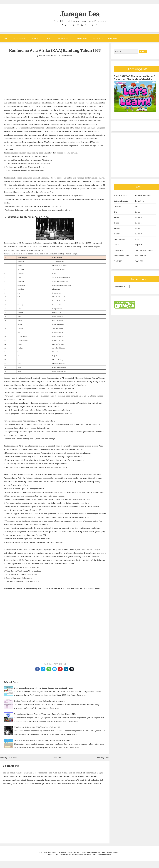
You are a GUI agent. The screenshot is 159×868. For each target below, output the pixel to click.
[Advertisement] (55, 77)
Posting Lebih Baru (9, 758)
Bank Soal (112, 38)
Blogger (117, 852)
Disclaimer (81, 852)
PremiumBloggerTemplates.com (99, 854)
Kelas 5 (138, 223)
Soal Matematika (122, 256)
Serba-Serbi (82, 38)
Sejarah (139, 245)
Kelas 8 (117, 234)
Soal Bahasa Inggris (144, 250)
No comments (66, 56)
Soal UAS (118, 261)
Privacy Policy (91, 852)
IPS (116, 212)
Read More (82, 695)
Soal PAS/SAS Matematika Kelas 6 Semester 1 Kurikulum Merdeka (135, 78)
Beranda (57, 758)
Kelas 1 (138, 212)
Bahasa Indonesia (143, 195)
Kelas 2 (117, 217)
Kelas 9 (138, 234)
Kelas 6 (117, 228)
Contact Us (71, 852)
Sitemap (102, 852)
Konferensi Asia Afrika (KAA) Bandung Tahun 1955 (55, 50)
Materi (50, 38)
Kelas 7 (138, 228)
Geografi (118, 206)
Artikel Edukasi (65, 38)
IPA (137, 206)
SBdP (116, 245)
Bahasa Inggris (19, 38)
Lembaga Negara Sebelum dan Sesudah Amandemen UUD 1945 (42, 740)
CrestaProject (60, 854)
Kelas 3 (138, 217)
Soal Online (98, 38)
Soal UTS (139, 261)
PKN (55, 56)
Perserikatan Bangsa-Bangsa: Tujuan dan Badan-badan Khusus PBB (45, 714)
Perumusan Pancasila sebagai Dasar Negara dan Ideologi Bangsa (44, 688)
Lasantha (82, 854)
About (63, 852)
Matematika (36, 38)
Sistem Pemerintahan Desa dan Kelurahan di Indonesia (39, 701)
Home (5, 38)
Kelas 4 (117, 223)
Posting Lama (103, 758)
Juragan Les (79, 14)
